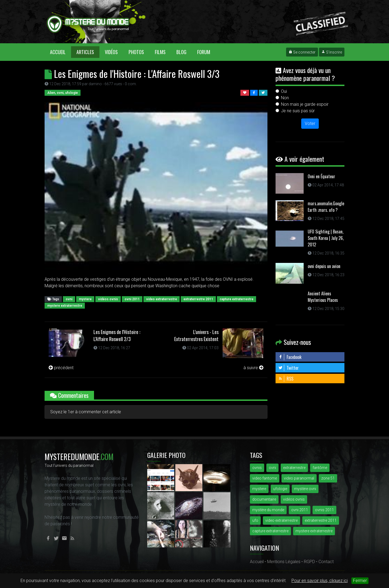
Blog (181, 52)
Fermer (360, 581)
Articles (85, 52)
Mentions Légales (284, 562)
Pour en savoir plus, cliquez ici (320, 581)
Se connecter (302, 52)
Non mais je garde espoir (305, 104)
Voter (310, 123)
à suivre (253, 368)
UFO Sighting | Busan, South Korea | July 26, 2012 (326, 238)
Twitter (289, 368)
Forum (204, 52)
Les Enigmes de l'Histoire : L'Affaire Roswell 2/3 (117, 335)
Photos (136, 52)
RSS (286, 379)
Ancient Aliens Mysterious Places (323, 297)
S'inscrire (332, 52)
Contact (326, 562)
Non (285, 98)
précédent (61, 368)
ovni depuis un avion (324, 266)
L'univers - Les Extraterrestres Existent (196, 335)
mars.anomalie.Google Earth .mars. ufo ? (326, 207)
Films (160, 52)
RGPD (309, 562)
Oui (284, 91)
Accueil (61, 52)
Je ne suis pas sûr (298, 111)
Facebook (290, 357)
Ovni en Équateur (321, 176)
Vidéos (111, 52)
